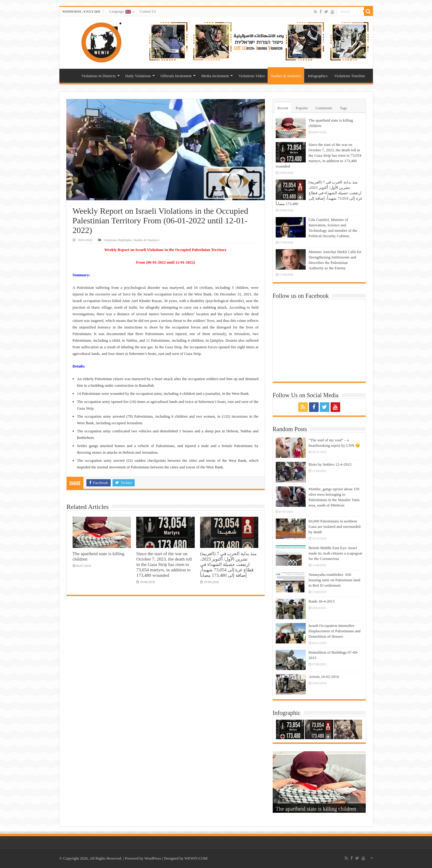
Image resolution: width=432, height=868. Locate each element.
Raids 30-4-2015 (322, 601)
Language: (120, 11)
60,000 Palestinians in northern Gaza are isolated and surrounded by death (335, 526)
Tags (343, 108)
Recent (283, 108)
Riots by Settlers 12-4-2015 (330, 464)
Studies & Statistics (286, 76)
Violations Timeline (350, 76)
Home (70, 75)
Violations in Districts (99, 76)
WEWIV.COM (196, 858)
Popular (302, 108)
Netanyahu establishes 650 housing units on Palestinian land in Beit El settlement (334, 580)
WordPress (153, 858)
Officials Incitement (176, 76)
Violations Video (252, 76)
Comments (324, 108)
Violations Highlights (118, 240)
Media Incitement (215, 76)
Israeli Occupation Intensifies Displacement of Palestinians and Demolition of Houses (335, 631)
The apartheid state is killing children (316, 809)
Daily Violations (138, 76)
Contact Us (148, 11)
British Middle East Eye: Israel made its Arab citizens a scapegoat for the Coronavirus (336, 553)
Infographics (318, 76)
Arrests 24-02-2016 (324, 677)
